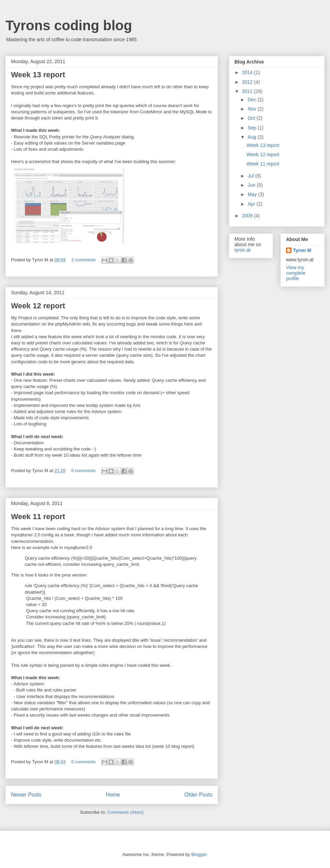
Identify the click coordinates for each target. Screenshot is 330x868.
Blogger (199, 854)
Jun (252, 185)
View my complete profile (296, 273)
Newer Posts (26, 795)
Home (113, 795)
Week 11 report (38, 517)
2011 (248, 91)
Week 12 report (38, 306)
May (253, 194)
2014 (248, 72)
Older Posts (199, 795)
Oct (252, 118)
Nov (252, 109)
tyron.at (243, 250)
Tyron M (302, 250)
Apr (252, 204)
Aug (252, 137)
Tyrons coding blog (69, 25)
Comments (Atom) (125, 812)
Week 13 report (38, 75)
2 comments (83, 260)
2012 (248, 82)
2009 (248, 216)
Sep (252, 128)
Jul (251, 176)
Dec (252, 100)
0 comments (83, 471)
